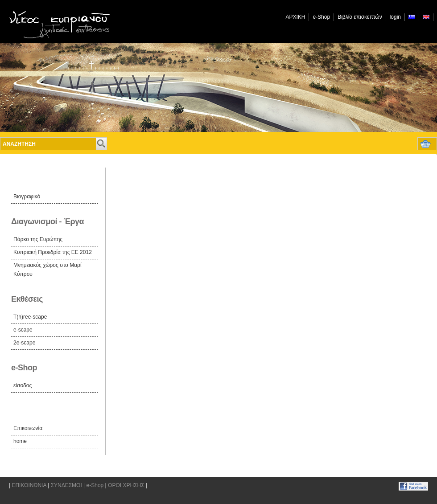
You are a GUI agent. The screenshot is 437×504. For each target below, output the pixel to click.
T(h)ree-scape (30, 317)
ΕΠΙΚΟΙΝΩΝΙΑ (29, 485)
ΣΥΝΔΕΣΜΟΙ (66, 485)
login (395, 17)
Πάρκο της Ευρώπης (38, 239)
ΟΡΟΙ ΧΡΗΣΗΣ (126, 485)
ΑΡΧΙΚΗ (295, 17)
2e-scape (24, 343)
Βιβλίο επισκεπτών (360, 17)
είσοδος (23, 385)
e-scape (23, 330)
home (20, 441)
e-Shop (321, 17)
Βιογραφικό (27, 197)
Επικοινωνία (28, 428)
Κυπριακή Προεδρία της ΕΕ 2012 (53, 252)
